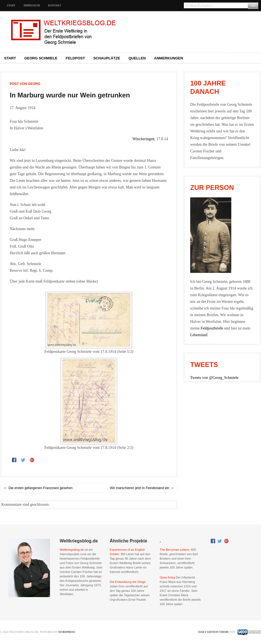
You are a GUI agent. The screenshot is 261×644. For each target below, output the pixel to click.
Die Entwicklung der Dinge (128, 582)
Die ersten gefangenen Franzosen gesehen (41, 488)
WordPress (67, 632)
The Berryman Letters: (175, 550)
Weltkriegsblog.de (72, 550)
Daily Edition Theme (214, 632)
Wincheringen (143, 139)
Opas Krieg (167, 577)
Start (11, 5)
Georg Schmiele (41, 58)
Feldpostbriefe (212, 328)
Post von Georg (25, 84)
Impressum (32, 5)
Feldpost (75, 58)
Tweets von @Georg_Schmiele (214, 378)
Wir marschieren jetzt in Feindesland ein (140, 488)
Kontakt (55, 5)
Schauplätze (107, 58)
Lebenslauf (199, 335)
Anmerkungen (169, 58)
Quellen (137, 58)
